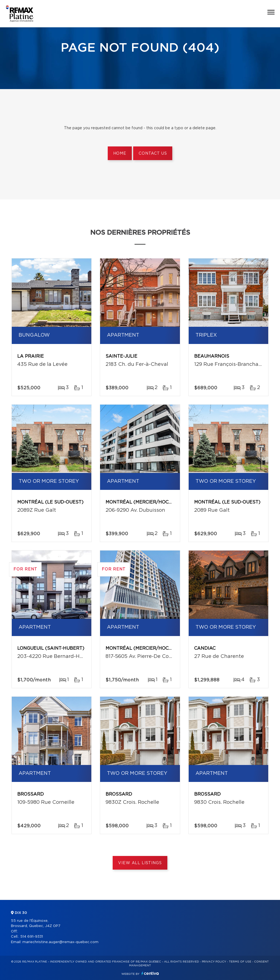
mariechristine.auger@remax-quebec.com (60, 942)
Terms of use (240, 962)
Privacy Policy (214, 962)
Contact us (153, 154)
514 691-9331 (32, 937)
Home (120, 154)
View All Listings (140, 863)
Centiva (150, 973)
